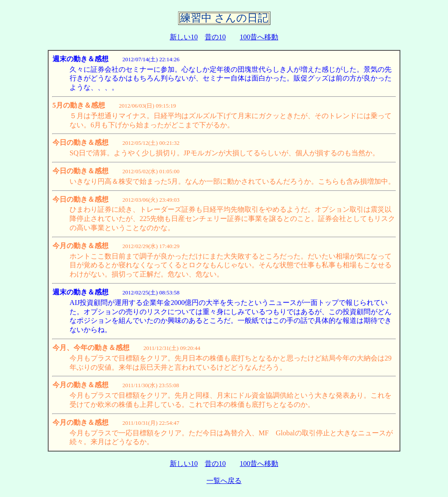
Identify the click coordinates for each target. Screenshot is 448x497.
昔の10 (215, 37)
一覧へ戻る (224, 481)
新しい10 (184, 37)
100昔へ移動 (259, 37)
